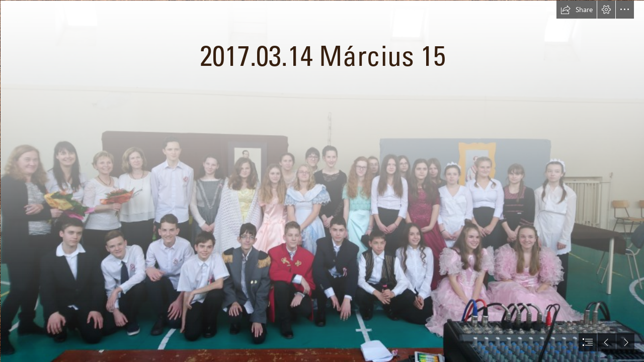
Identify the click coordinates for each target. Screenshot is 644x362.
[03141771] (322, 181)
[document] (322, 181)
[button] (577, 10)
